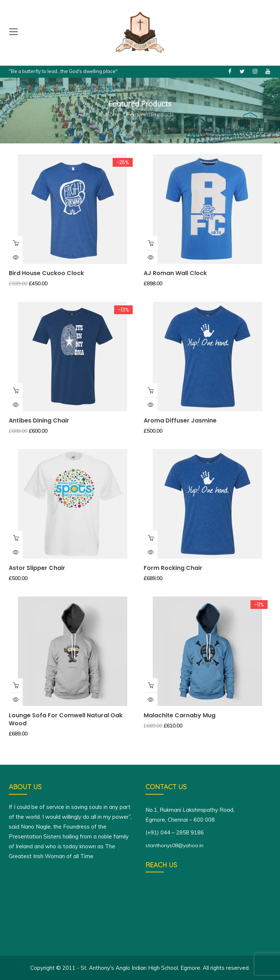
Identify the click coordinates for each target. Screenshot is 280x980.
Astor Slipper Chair (37, 568)
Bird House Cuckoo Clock (46, 273)
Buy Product (16, 390)
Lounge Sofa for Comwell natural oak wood (66, 719)
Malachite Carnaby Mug (180, 715)
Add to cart (16, 243)
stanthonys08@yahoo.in (174, 845)
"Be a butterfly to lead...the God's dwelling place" (63, 71)
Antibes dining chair (39, 420)
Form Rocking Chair (173, 568)
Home (113, 114)
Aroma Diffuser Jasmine (180, 420)
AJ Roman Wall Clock (175, 273)
